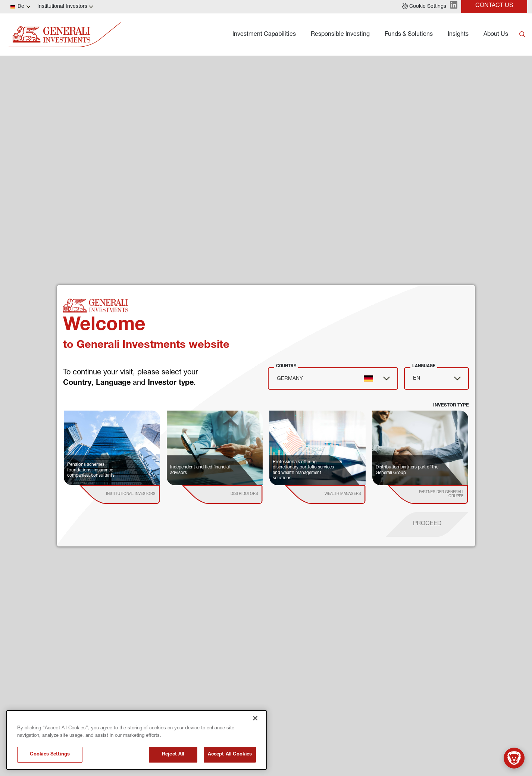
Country (286, 366)
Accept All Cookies (230, 755)
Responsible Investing (340, 35)
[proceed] (427, 524)
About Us (496, 35)
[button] (424, 7)
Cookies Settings (50, 755)
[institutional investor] (130, 495)
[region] (137, 740)
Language (424, 366)
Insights (458, 35)
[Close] (255, 718)
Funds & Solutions (409, 35)
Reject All (173, 755)
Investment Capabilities (264, 35)
